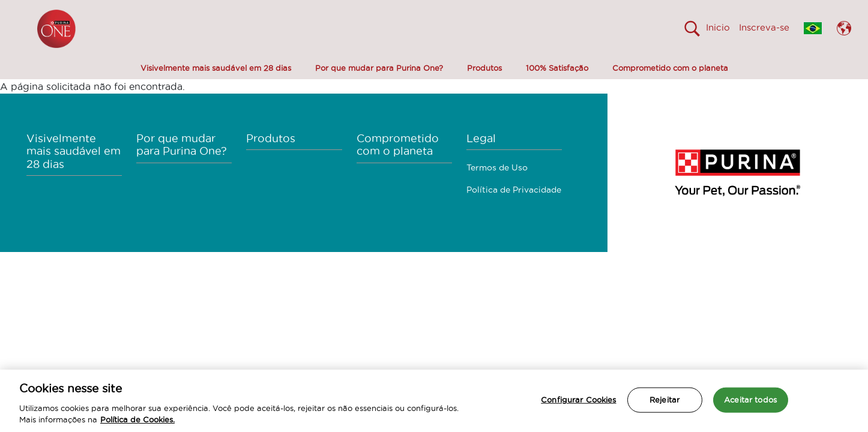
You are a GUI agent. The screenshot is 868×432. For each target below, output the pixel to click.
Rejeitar (665, 400)
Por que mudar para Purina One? (379, 68)
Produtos (484, 68)
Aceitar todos (750, 400)
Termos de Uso (497, 167)
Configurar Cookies (578, 400)
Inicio (718, 27)
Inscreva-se (764, 27)
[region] (434, 401)
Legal (481, 138)
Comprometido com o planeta (670, 68)
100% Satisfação (557, 68)
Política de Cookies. (137, 419)
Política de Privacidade (514, 190)
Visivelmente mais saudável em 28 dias (216, 68)
